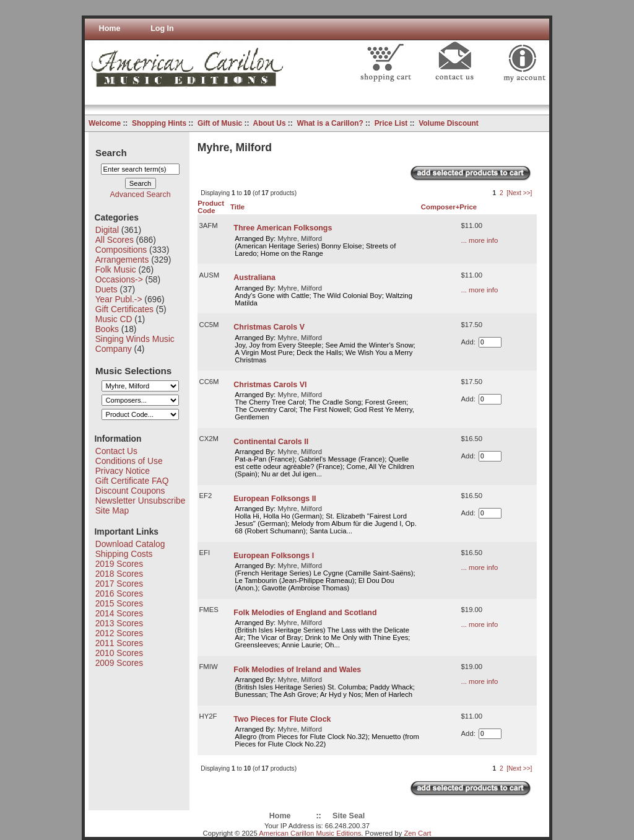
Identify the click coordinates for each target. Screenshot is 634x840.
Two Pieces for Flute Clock (282, 719)
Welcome (105, 123)
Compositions (121, 250)
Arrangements (122, 260)
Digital (107, 230)
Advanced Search (141, 195)
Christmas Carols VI (270, 385)
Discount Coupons (130, 491)
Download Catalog (130, 544)
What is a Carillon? (330, 123)
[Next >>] (519, 193)
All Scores (115, 240)
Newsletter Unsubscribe (141, 501)
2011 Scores (119, 643)
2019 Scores (119, 564)
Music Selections (133, 370)
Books (107, 329)
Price (468, 207)
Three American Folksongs (283, 228)
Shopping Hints (159, 123)
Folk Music (116, 269)
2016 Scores (119, 593)
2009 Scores (119, 663)
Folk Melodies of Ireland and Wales (297, 670)
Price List (391, 123)
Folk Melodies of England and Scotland (305, 613)
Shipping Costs (124, 554)
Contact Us (116, 451)
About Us (270, 123)
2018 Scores (119, 574)
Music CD (114, 319)
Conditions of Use (129, 461)
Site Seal (349, 816)
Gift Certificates (124, 309)
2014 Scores (119, 613)
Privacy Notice (123, 471)
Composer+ (440, 207)
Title (237, 207)
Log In (162, 28)
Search (111, 152)
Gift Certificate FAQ (132, 481)
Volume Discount (449, 123)
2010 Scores (119, 653)
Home (110, 28)
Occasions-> (119, 279)
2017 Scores (119, 584)
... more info (480, 240)
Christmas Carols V (269, 327)
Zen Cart (417, 833)
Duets (106, 289)
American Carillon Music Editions (310, 833)
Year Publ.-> (119, 299)
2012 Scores (119, 633)
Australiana (254, 278)
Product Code (211, 207)
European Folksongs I (274, 556)
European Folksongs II (275, 499)
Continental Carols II (271, 442)
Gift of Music (220, 123)
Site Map (112, 510)
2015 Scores (119, 603)
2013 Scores (119, 623)
